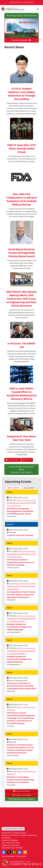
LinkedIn (20, 852)
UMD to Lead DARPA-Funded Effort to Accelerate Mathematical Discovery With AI (21, 394)
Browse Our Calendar (22, 791)
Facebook (4, 852)
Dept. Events (14, 488)
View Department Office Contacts (13, 829)
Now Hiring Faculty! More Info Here (21, 16)
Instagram (14, 852)
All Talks (29, 488)
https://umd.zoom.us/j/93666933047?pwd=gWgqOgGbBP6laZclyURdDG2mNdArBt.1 (21, 619)
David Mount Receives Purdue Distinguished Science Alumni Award (22, 253)
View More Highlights (22, 40)
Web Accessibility (8, 856)
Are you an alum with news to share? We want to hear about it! (22, 469)
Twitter (9, 852)
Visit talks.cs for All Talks (22, 795)
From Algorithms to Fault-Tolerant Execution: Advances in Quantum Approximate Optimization (21, 595)
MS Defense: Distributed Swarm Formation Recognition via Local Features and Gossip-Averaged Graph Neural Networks (20, 749)
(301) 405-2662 (17, 848)
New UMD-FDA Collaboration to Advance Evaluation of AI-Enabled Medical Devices (21, 199)
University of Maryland (21, 2)
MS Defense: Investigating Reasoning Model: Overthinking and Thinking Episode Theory (20, 511)
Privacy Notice (21, 856)
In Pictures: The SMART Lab (22, 345)
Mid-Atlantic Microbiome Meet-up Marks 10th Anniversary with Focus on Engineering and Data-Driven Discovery (22, 299)
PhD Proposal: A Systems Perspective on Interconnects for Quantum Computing (21, 562)
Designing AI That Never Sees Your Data (21, 438)
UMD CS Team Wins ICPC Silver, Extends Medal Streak (21, 148)
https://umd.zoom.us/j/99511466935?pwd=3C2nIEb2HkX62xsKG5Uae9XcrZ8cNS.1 (21, 586)
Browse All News (13, 460)
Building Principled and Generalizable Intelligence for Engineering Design (19, 627)
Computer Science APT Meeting (20, 535)
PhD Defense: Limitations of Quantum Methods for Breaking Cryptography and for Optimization (21, 686)
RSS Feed (27, 460)
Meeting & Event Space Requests (22, 799)
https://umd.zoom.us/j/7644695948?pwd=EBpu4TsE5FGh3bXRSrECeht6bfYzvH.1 (21, 503)
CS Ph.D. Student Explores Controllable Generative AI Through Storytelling (22, 94)
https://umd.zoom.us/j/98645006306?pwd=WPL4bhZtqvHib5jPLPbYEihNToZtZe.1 (21, 554)
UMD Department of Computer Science (17, 9)
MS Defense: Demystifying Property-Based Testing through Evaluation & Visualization (20, 780)
